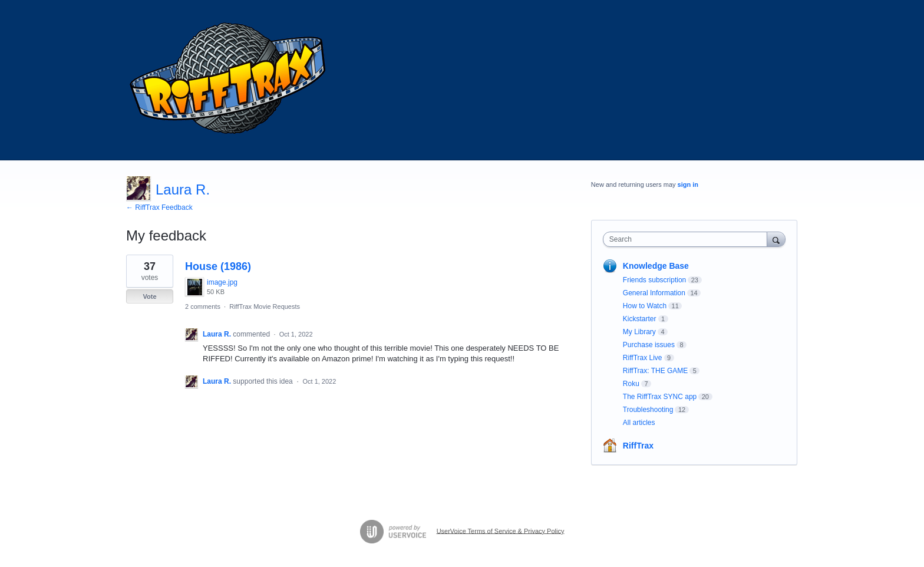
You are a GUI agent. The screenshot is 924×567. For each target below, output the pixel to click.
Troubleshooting (648, 410)
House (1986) (218, 266)
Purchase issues (649, 345)
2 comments (203, 306)
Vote (149, 296)
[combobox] (688, 239)
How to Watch (645, 306)
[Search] (776, 239)
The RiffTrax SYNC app (660, 397)
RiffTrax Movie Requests (265, 306)
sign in (688, 184)
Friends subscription (654, 280)
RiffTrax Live (643, 358)
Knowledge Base (656, 266)
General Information (654, 293)
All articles (639, 423)
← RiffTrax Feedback (159, 207)
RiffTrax (638, 446)
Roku (631, 384)
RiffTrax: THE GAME (655, 371)
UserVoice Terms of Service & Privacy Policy (501, 530)
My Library (639, 332)
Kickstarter (640, 319)
